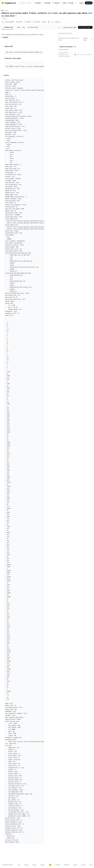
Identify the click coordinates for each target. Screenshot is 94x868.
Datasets (47, 3)
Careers (43, 865)
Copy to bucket (69, 27)
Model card (8, 27)
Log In (81, 3)
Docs (64, 3)
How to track (88, 39)
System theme (8, 865)
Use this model (85, 27)
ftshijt (6, 10)
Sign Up (89, 3)
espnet (6, 37)
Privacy (26, 865)
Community (33, 27)
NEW (75, 47)
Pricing (71, 3)
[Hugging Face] (50, 865)
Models (37, 3)
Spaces (56, 3)
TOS (19, 865)
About (34, 865)
